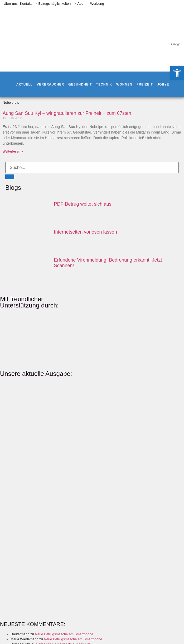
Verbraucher (50, 84)
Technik (104, 84)
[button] (177, 73)
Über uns (11, 4)
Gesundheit (80, 84)
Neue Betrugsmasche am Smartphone (64, 634)
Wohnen (124, 84)
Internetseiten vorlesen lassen (86, 232)
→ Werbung (95, 4)
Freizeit (145, 84)
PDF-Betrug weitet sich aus (83, 204)
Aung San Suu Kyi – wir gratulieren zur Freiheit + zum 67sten (67, 113)
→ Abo (78, 4)
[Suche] (10, 177)
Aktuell (24, 84)
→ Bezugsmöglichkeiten (52, 4)
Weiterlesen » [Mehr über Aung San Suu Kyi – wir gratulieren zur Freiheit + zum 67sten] (13, 151)
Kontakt (26, 4)
